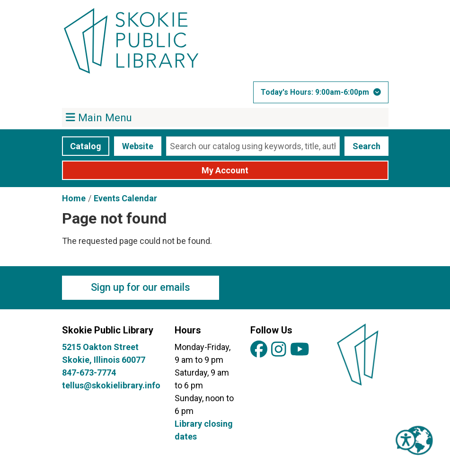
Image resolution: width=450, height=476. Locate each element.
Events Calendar (125, 198)
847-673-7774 (89, 373)
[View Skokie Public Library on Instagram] (279, 350)
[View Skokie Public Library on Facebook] (259, 350)
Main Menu (99, 117)
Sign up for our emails (141, 287)
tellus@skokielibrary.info (111, 385)
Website (138, 146)
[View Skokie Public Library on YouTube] (300, 350)
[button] (321, 92)
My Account (225, 170)
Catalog (86, 146)
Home (74, 198)
